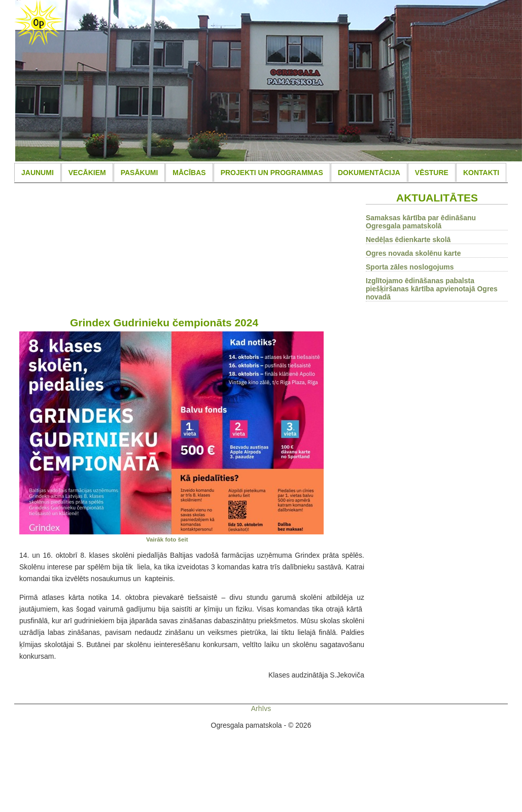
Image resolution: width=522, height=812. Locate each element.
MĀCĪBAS (189, 173)
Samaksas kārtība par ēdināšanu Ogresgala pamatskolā (421, 222)
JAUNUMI (38, 173)
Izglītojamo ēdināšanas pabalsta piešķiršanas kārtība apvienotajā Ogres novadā (432, 289)
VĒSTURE (432, 173)
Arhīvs (261, 708)
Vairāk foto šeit (167, 539)
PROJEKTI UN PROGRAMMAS (272, 173)
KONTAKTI (481, 173)
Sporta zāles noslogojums (410, 267)
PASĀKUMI (140, 173)
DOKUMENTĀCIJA (369, 173)
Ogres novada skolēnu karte (413, 253)
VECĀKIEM (87, 173)
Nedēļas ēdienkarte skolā (408, 240)
